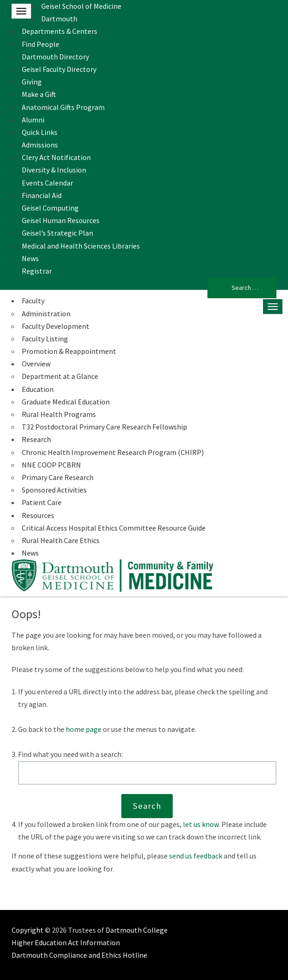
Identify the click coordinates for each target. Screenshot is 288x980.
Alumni (33, 120)
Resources (38, 515)
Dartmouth (59, 19)
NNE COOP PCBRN (51, 465)
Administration (46, 314)
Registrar (37, 271)
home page (84, 729)
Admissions (40, 145)
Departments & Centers (59, 31)
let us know (201, 824)
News (30, 258)
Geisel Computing (50, 208)
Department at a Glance (60, 376)
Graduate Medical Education (66, 402)
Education (38, 389)
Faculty (33, 301)
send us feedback (196, 856)
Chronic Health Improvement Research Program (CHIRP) (113, 452)
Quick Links (40, 132)
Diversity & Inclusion (54, 170)
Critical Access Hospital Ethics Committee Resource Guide (114, 528)
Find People (41, 44)
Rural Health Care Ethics (61, 540)
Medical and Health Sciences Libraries (81, 246)
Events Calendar (47, 183)
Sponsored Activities (54, 490)
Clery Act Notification (56, 157)
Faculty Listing (45, 339)
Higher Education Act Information (66, 942)
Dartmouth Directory (55, 57)
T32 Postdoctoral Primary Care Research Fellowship (104, 427)
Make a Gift (39, 94)
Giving (32, 82)
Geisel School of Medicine (81, 6)
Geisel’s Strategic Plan (57, 233)
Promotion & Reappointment (69, 351)
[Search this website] (147, 773)
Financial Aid (42, 195)
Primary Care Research (58, 477)
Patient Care (42, 502)
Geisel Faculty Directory (59, 69)
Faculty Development (56, 326)
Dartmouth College (137, 930)
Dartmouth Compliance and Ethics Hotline (79, 955)
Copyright (28, 930)
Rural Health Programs (59, 414)
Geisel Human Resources (61, 220)
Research (36, 439)
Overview (36, 364)
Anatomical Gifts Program (63, 107)
